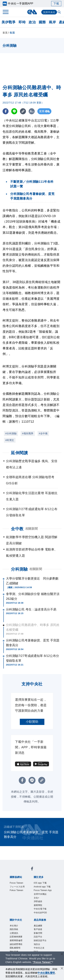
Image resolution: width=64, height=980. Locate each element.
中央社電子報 (43, 925)
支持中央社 (49, 12)
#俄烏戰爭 (28, 433)
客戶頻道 (40, 948)
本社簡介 (16, 944)
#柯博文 (10, 440)
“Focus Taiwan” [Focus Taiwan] (42, 962)
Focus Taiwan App (44, 900)
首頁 (5, 33)
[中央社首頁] (32, 12)
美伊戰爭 (9, 22)
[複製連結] (23, 111)
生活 (12, 33)
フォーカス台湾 (19, 890)
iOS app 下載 (43, 883)
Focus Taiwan (20, 883)
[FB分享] (6, 111)
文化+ (38, 911)
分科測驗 (19, 569)
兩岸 (52, 22)
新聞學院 (40, 921)
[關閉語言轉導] (62, 954)
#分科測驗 (11, 433)
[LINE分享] (14, 111)
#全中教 (43, 433)
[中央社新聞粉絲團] (32, 869)
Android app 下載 (43, 890)
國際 (42, 22)
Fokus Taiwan (20, 897)
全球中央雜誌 (43, 907)
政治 (32, 22)
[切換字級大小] (32, 111)
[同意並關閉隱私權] (62, 969)
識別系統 (16, 948)
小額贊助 (32, 722)
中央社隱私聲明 (46, 973)
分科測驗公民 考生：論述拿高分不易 (31, 609)
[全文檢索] (60, 12)
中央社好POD (44, 930)
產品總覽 (40, 944)
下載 (56, 4)
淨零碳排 (40, 916)
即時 (22, 22)
